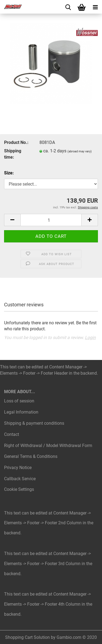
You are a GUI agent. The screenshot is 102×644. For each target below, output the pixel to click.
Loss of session (19, 401)
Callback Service (20, 479)
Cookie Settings (19, 489)
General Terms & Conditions (31, 456)
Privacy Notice (18, 468)
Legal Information (21, 412)
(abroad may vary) (80, 151)
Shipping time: (13, 154)
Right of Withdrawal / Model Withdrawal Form (48, 446)
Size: (9, 173)
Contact (12, 434)
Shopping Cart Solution (27, 637)
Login (90, 338)
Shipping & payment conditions (34, 423)
